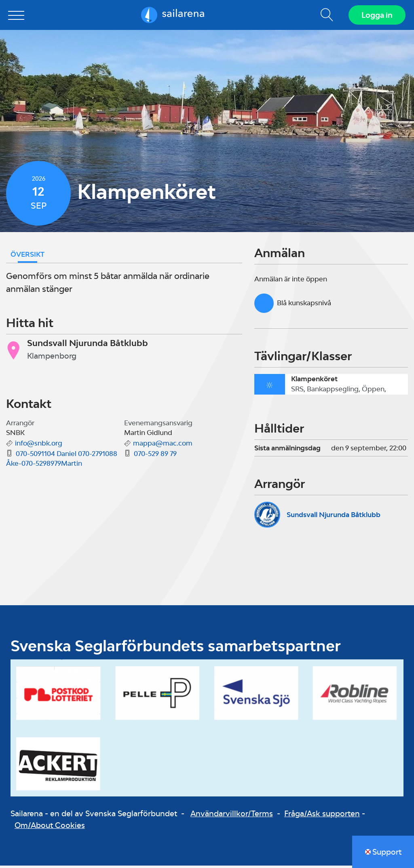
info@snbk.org (39, 446)
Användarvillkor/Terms (232, 816)
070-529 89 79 (155, 456)
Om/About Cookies (50, 828)
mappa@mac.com (163, 446)
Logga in (376, 16)
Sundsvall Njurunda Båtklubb (334, 517)
